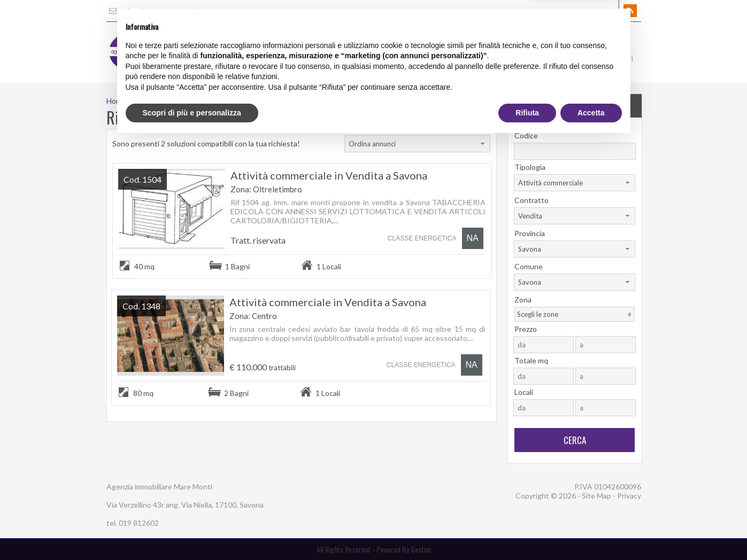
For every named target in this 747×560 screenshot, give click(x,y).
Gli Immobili (505, 58)
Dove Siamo (564, 58)
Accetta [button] (591, 531)
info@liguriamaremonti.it (154, 10)
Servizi (455, 58)
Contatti (618, 58)
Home (365, 58)
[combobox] (417, 144)
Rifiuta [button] (527, 531)
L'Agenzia (409, 58)
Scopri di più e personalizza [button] (192, 531)
